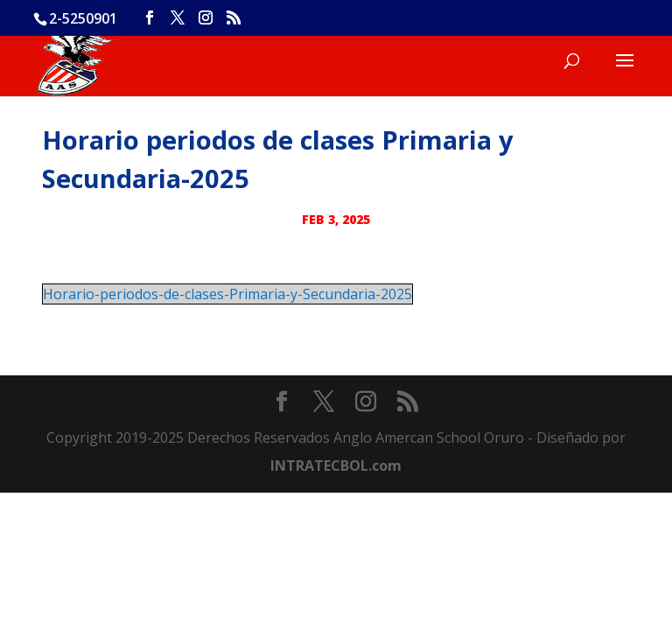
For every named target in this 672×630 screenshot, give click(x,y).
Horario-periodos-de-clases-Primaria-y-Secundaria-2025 (227, 294)
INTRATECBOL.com (336, 465)
